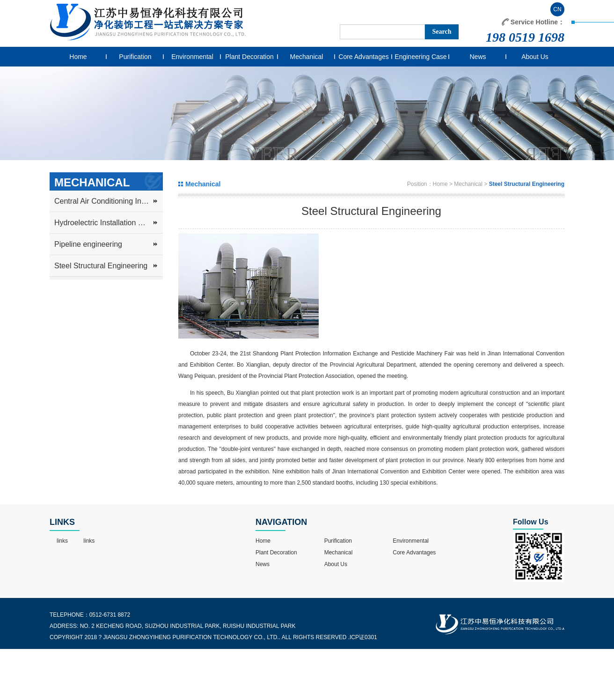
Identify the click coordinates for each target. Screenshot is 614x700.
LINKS (62, 522)
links (62, 541)
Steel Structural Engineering (101, 266)
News (478, 57)
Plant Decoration (249, 57)
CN (557, 9)
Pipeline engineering (88, 244)
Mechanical (307, 57)
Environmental (192, 57)
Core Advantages (363, 57)
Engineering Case (420, 57)
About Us (535, 57)
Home (78, 57)
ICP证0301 (363, 637)
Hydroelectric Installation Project (108, 223)
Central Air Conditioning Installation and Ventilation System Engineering (109, 201)
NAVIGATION (281, 522)
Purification (135, 57)
